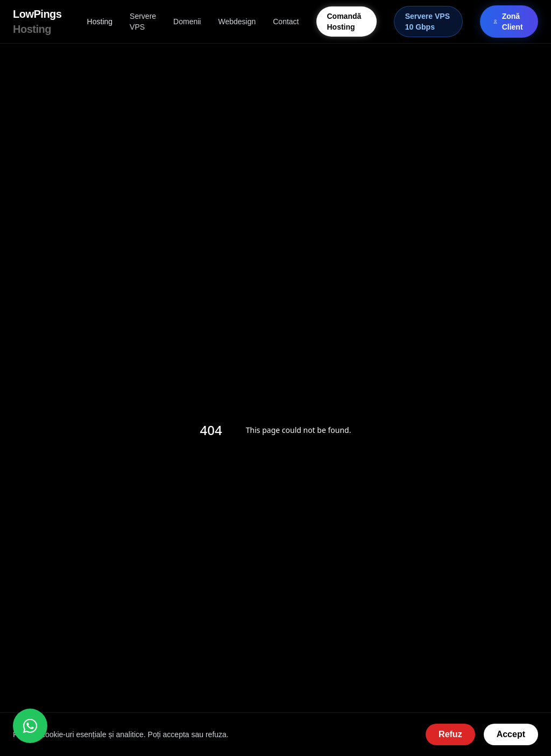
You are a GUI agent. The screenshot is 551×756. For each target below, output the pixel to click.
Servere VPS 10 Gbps (428, 22)
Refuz (450, 734)
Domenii (187, 22)
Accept (511, 734)
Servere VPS (143, 22)
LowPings (37, 22)
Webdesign (237, 22)
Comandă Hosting (344, 22)
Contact (286, 22)
